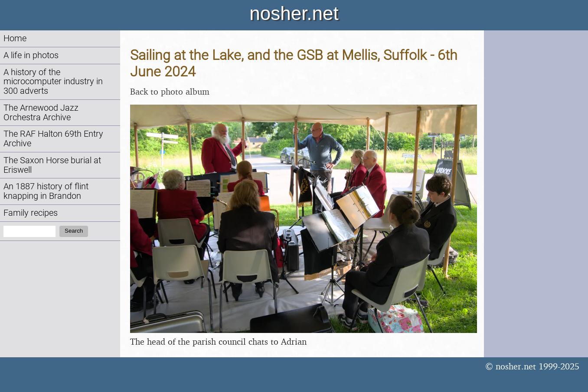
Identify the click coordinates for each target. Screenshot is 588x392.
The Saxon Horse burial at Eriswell (52, 165)
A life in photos (31, 55)
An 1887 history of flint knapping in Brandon (46, 191)
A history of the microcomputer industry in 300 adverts (53, 82)
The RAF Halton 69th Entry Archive (53, 139)
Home (15, 38)
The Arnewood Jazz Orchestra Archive (41, 113)
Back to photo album (170, 91)
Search (74, 231)
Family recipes (31, 213)
